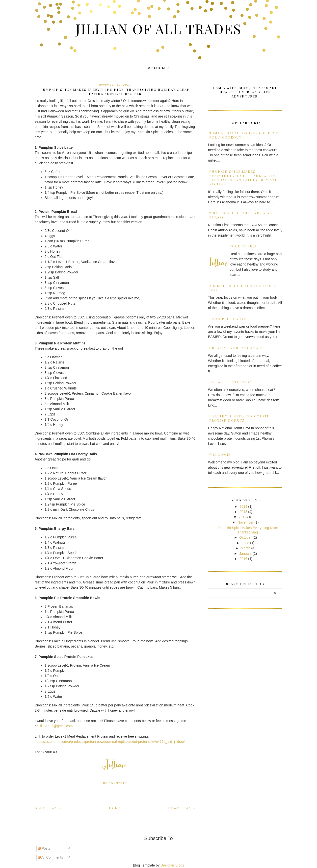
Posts (44, 848)
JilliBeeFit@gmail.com (56, 726)
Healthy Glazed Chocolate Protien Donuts (239, 418)
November (246, 522)
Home (115, 808)
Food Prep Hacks (228, 319)
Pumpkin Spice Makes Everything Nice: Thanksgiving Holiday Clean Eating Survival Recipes (115, 92)
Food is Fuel (244, 246)
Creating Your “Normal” (236, 348)
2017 (242, 517)
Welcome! (158, 68)
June (245, 543)
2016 (243, 559)
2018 (243, 512)
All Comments (50, 857)
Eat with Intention (231, 382)
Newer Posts (182, 808)
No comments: (116, 783)
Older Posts (48, 808)
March (246, 548)
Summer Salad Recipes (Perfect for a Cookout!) (244, 135)
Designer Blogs (172, 865)
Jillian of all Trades (159, 28)
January (245, 554)
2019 (243, 506)
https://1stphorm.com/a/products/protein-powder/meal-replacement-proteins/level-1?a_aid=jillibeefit (111, 742)
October (245, 537)
